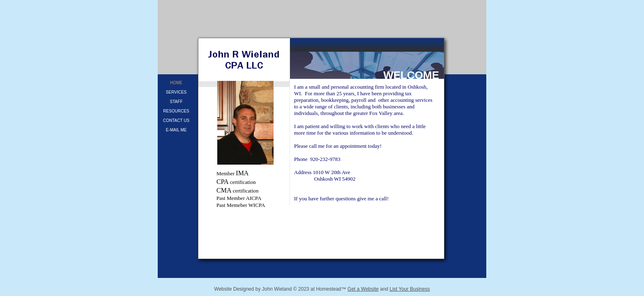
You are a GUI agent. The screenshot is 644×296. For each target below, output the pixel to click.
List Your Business (410, 289)
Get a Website (363, 289)
